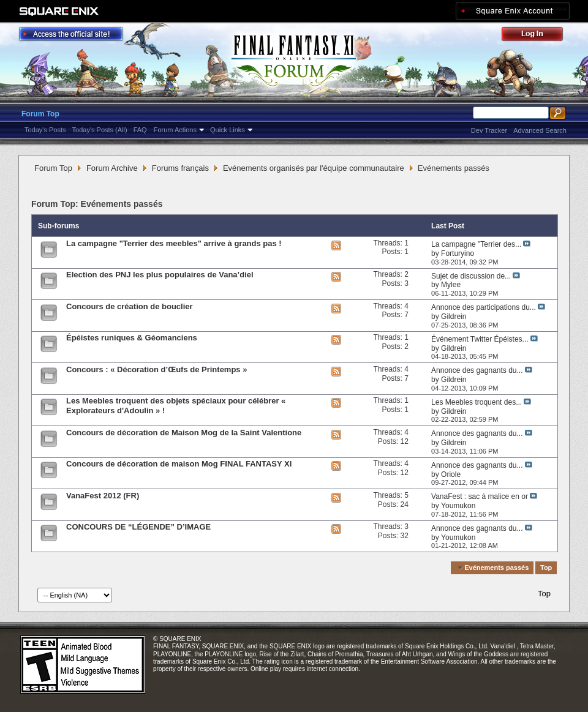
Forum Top (40, 114)
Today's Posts (45, 130)
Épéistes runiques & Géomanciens (132, 338)
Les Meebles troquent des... (477, 402)
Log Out (538, 36)
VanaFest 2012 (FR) (103, 496)
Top (546, 568)
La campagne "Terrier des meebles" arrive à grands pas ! (174, 243)
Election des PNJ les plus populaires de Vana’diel (160, 275)
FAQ (140, 130)
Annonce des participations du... (484, 307)
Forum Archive (112, 168)
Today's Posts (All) (100, 130)
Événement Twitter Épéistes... (480, 339)
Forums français (180, 168)
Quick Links (228, 130)
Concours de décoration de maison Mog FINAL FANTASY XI (179, 464)
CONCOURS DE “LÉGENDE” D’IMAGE (138, 527)
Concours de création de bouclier (130, 306)
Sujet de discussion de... (471, 276)
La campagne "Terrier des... (476, 244)
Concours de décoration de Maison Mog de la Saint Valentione (184, 433)
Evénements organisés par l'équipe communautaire (314, 168)
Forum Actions (175, 130)
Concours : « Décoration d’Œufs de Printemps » (156, 369)
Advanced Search (540, 130)
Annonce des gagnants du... (477, 370)
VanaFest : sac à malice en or (480, 497)
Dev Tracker (489, 130)
